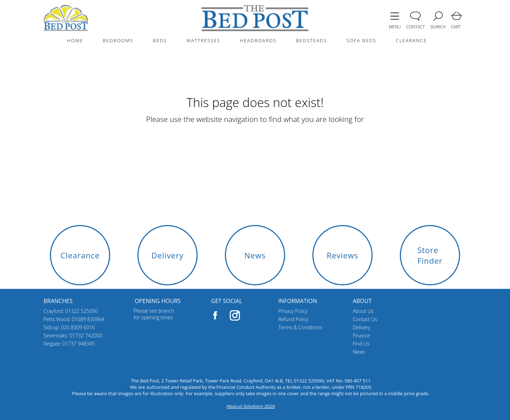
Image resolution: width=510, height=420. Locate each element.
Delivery (362, 327)
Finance (361, 335)
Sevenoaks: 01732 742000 (73, 335)
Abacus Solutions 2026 (251, 406)
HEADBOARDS (258, 40)
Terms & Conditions (300, 327)
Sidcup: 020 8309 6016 (69, 327)
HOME (75, 40)
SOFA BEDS (361, 40)
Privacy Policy (293, 311)
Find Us (361, 344)
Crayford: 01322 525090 (71, 311)
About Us (363, 311)
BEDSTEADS (312, 40)
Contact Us (365, 319)
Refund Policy (293, 319)
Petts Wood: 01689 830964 (74, 319)
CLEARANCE (412, 40)
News (359, 352)
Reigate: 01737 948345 (69, 344)
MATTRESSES (203, 40)
